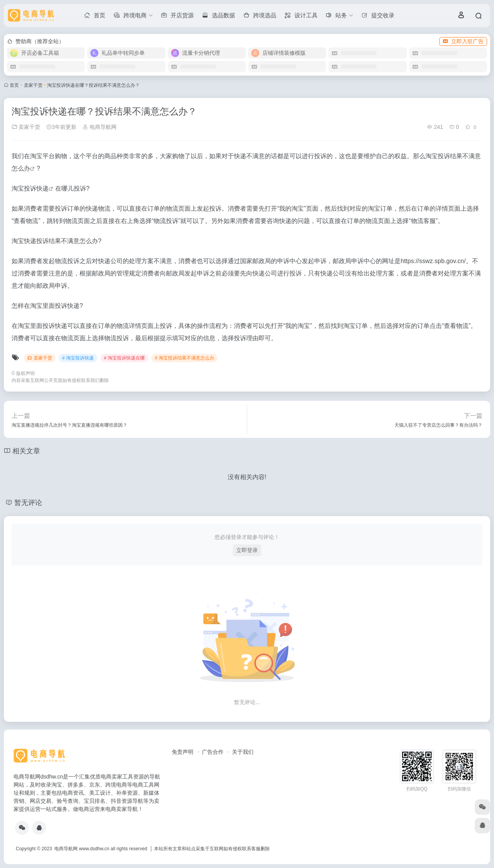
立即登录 (247, 550)
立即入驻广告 (463, 41)
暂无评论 (28, 503)
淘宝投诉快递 (30, 188)
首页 (14, 85)
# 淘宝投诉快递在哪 (124, 358)
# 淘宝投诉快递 (78, 358)
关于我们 (243, 752)
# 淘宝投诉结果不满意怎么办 (184, 358)
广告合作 (213, 752)
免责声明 (183, 752)
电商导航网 (100, 127)
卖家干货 (33, 85)
